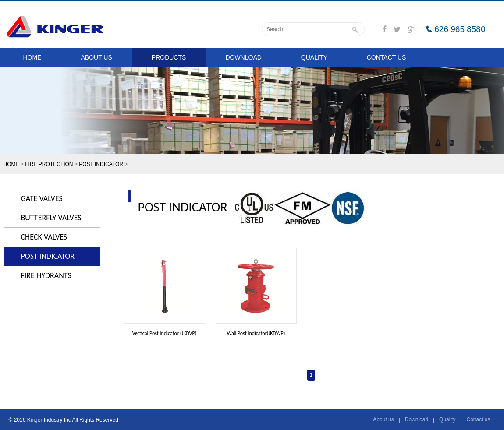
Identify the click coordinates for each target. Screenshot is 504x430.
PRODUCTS (169, 57)
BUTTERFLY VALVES (51, 218)
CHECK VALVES (44, 237)
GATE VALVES (42, 198)
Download (417, 419)
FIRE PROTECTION (49, 164)
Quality (447, 419)
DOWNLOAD (243, 57)
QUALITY (314, 57)
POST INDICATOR (101, 164)
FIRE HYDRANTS (46, 275)
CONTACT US (387, 57)
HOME (32, 57)
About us (383, 419)
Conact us (478, 419)
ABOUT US (97, 57)
